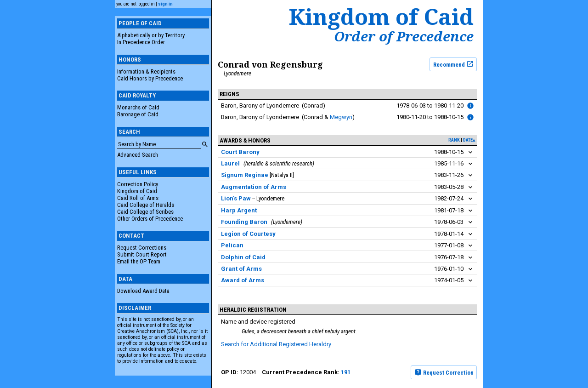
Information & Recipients (146, 71)
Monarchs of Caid (138, 107)
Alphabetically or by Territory (151, 35)
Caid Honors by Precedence (150, 78)
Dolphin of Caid (243, 257)
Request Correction (444, 372)
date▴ (469, 140)
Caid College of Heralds (146, 205)
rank (454, 140)
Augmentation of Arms (254, 187)
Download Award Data (143, 291)
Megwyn (341, 117)
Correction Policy (138, 184)
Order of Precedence (404, 36)
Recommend (453, 64)
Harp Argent (239, 210)
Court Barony (240, 152)
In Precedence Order (141, 42)
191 (346, 372)
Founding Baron (244, 222)
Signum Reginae (245, 175)
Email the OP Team (139, 261)
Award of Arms (243, 280)
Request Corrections (142, 248)
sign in (165, 4)
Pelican (232, 245)
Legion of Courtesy (248, 234)
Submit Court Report (142, 254)
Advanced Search (138, 155)
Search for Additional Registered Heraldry (276, 344)
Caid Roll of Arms (138, 198)
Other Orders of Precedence (150, 219)
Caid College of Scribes (145, 212)
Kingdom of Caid (137, 191)
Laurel (230, 163)
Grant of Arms (241, 269)
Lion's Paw (236, 198)
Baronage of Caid (138, 114)
